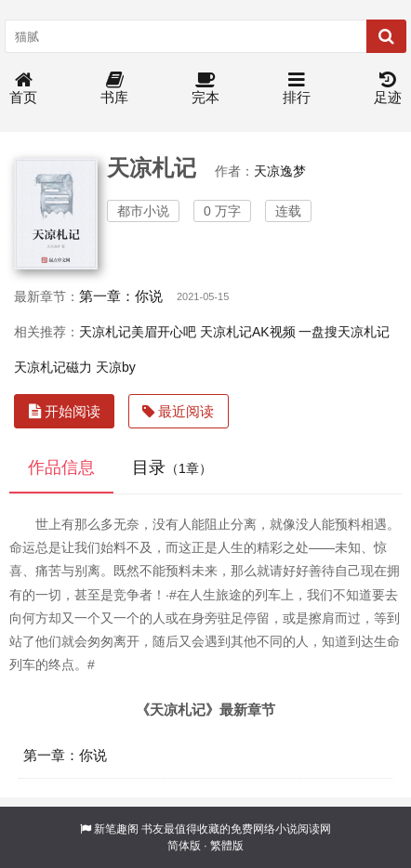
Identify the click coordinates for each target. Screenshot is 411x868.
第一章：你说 (121, 296)
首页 (23, 89)
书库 (114, 89)
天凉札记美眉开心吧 (138, 332)
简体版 (184, 846)
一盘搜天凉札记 (344, 332)
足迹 (388, 89)
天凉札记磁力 (53, 367)
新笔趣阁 (116, 829)
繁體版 (227, 846)
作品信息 (61, 467)
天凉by (116, 367)
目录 (172, 467)
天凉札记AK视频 (248, 332)
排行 (297, 89)
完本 (205, 89)
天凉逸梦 (280, 171)
